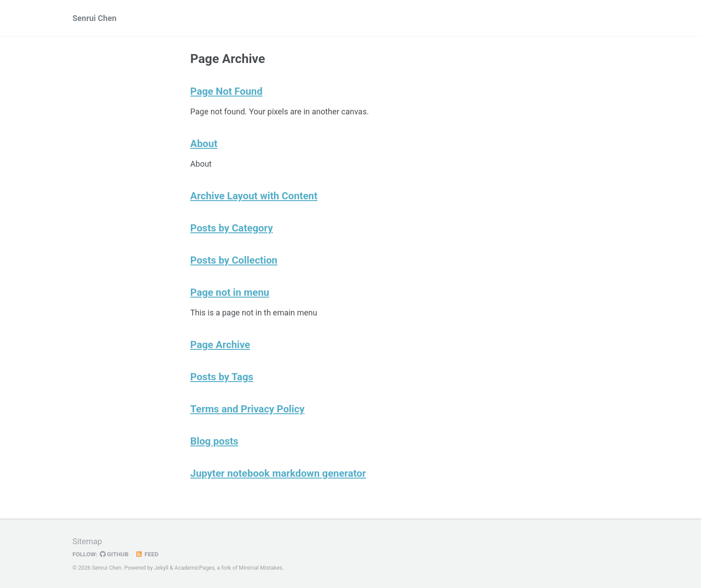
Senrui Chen (94, 18)
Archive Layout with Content (254, 196)
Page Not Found (227, 91)
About (204, 143)
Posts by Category (232, 228)
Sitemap (87, 541)
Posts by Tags (222, 377)
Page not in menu (230, 292)
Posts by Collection (234, 260)
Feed (147, 554)
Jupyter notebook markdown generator (278, 473)
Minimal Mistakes (260, 568)
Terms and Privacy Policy (248, 409)
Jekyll (161, 568)
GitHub (114, 554)
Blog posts (215, 441)
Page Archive (220, 344)
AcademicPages (194, 568)
